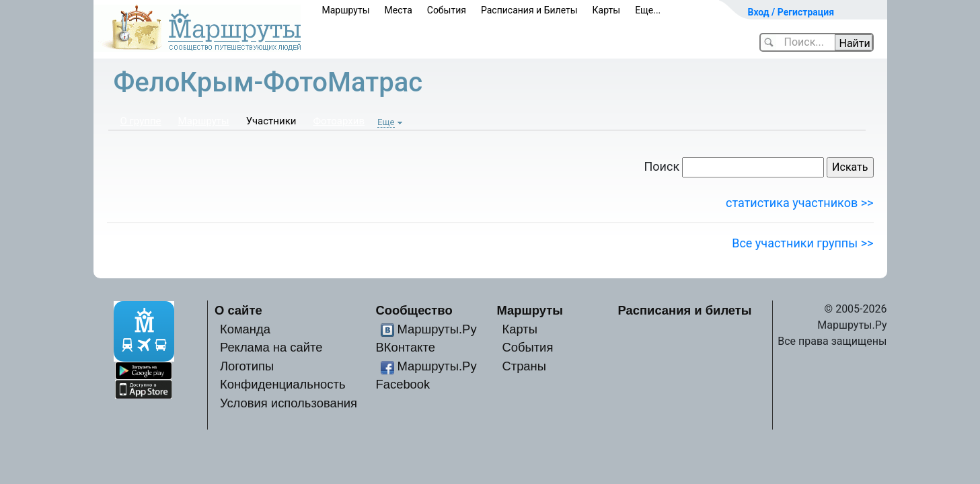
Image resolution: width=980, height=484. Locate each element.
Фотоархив (339, 121)
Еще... (648, 10)
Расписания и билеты (685, 310)
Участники (271, 121)
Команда (245, 329)
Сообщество (414, 310)
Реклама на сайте (271, 347)
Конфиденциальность (283, 384)
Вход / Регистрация (791, 12)
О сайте (238, 310)
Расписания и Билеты (529, 10)
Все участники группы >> (802, 243)
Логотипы (247, 366)
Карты (607, 10)
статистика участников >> (799, 203)
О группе (141, 121)
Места (399, 10)
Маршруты (346, 10)
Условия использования (289, 403)
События (447, 10)
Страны (524, 366)
